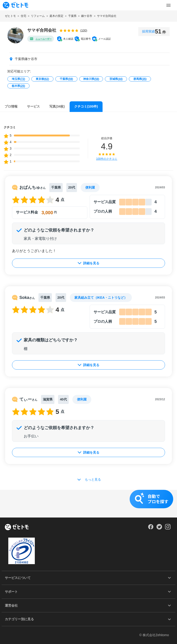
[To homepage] (15, 5)
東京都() (42, 79)
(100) (84, 30)
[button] (88, 504)
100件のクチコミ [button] (107, 159)
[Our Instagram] (168, 528)
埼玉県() (18, 79)
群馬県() (140, 79)
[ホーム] (17, 527)
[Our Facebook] (151, 528)
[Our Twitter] (159, 528)
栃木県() (18, 86)
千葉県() (66, 79)
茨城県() (116, 79)
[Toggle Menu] (168, 5)
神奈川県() (91, 79)
